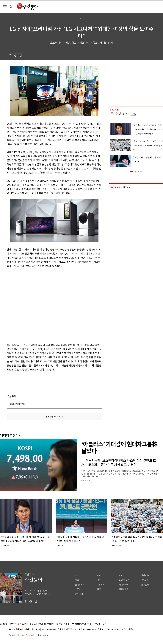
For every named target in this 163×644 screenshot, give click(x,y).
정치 (77, 575)
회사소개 (13, 624)
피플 (99, 589)
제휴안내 (41, 624)
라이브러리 (124, 585)
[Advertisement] (33, 305)
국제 (99, 580)
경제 (99, 575)
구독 (134, 114)
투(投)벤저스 (119, 114)
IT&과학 (101, 585)
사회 (77, 580)
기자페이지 (124, 589)
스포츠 (78, 589)
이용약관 (59, 624)
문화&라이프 (81, 585)
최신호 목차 (124, 580)
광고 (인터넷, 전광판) (27, 624)
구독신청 (145, 580)
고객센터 (50, 624)
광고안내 (145, 585)
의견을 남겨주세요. (18, 404)
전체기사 (79, 594)
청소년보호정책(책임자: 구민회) (94, 624)
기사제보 (145, 575)
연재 (121, 575)
